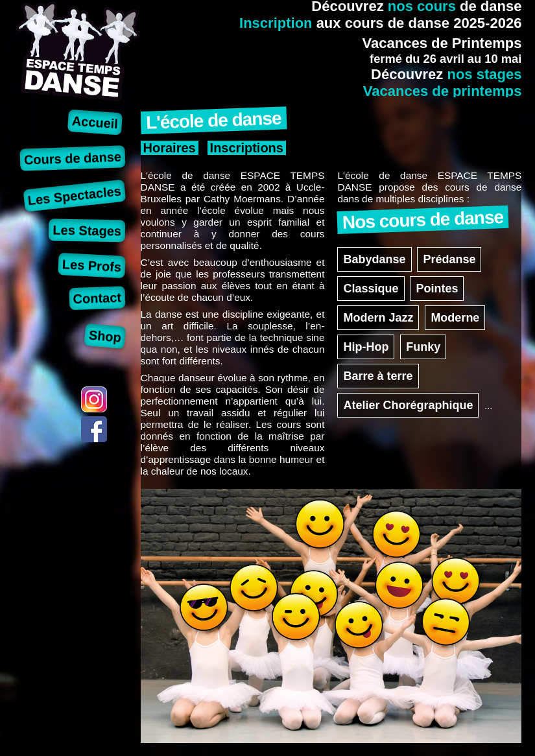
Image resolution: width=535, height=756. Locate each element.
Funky (423, 347)
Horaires (170, 148)
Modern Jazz (378, 318)
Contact (97, 298)
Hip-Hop (366, 347)
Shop (105, 336)
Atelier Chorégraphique (408, 405)
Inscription (276, 23)
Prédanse (449, 259)
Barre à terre (378, 376)
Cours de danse (72, 158)
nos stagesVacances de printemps (443, 83)
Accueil (95, 122)
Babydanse (374, 259)
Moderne (455, 318)
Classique (371, 289)
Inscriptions (247, 148)
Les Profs (91, 266)
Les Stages (87, 230)
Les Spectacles (74, 195)
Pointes (437, 289)
